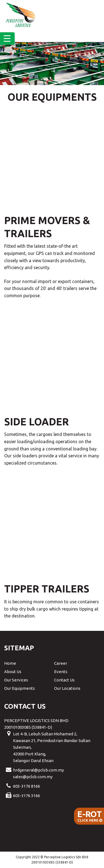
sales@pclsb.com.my (33, 777)
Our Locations (67, 688)
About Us (13, 672)
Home (10, 663)
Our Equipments (20, 688)
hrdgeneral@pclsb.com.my (38, 770)
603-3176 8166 (26, 786)
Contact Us (64, 680)
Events (61, 672)
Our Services (16, 680)
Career (61, 663)
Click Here (90, 816)
